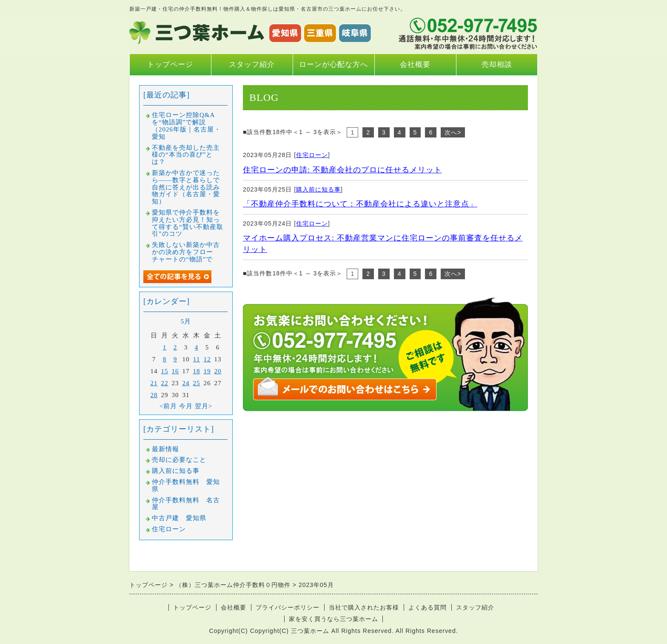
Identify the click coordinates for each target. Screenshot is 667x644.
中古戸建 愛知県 (179, 518)
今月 (186, 406)
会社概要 (415, 64)
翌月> (204, 406)
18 (197, 371)
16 (175, 371)
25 (197, 383)
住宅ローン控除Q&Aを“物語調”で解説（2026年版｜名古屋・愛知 (186, 126)
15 (165, 371)
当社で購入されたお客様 (364, 607)
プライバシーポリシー (288, 607)
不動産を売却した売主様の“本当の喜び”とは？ (186, 155)
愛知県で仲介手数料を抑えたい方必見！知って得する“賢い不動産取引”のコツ (188, 223)
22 (165, 383)
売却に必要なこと (179, 460)
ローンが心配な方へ (333, 64)
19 (207, 371)
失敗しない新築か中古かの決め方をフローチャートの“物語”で (186, 252)
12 (207, 359)
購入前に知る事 (318, 189)
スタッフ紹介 (252, 64)
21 (154, 383)
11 (197, 359)
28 (154, 395)
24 (186, 383)
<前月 (168, 406)
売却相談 (497, 64)
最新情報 (165, 449)
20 (218, 371)
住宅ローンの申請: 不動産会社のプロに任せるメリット (342, 170)
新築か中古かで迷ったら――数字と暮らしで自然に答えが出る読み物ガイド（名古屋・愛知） (186, 187)
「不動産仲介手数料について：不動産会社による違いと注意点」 (360, 204)
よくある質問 (428, 607)
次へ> (453, 132)
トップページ (170, 64)
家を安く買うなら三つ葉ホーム (333, 619)
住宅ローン (312, 155)
